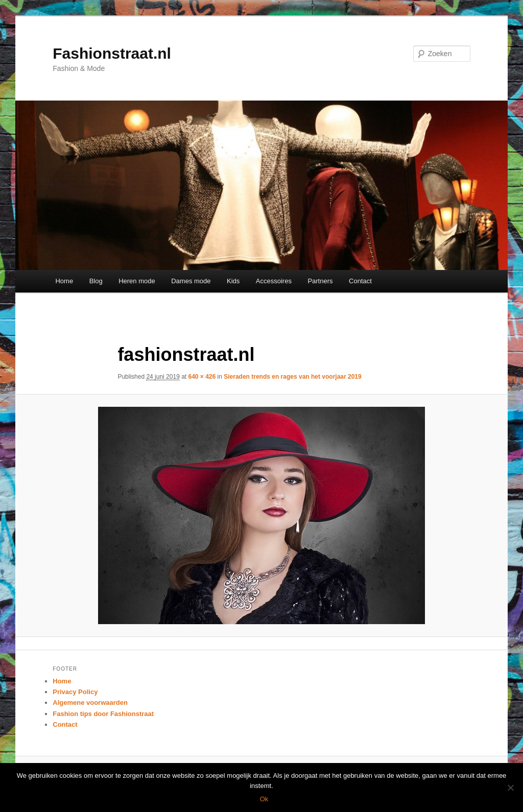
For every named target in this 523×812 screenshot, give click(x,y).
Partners (320, 281)
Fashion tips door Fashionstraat (103, 714)
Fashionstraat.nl (112, 53)
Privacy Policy (75, 692)
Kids (233, 281)
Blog (96, 281)
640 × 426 (202, 377)
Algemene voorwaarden (90, 703)
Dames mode (191, 281)
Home (64, 281)
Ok (264, 799)
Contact (360, 281)
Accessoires (274, 281)
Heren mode (137, 281)
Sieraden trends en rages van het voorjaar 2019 (292, 377)
